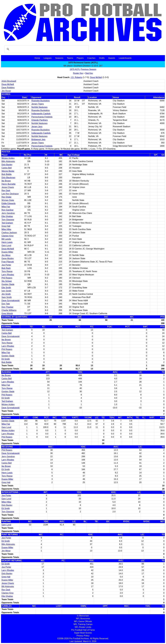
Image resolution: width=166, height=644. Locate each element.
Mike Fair (6, 207)
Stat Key (89, 73)
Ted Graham (7, 223)
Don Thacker (7, 307)
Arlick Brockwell (9, 81)
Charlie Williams (9, 310)
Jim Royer (6, 91)
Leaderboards (125, 58)
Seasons (59, 58)
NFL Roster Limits (83, 627)
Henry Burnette (9, 184)
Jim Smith (6, 294)
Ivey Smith (6, 291)
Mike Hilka (6, 229)
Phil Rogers (7, 278)
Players (80, 58)
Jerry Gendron (8, 213)
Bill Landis (6, 239)
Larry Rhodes (8, 275)
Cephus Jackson (9, 233)
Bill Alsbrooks (8, 586)
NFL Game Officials (83, 621)
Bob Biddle (7, 174)
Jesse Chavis (8, 187)
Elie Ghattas (7, 216)
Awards (112, 58)
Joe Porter (6, 265)
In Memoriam (83, 616)
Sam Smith (7, 297)
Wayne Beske (8, 171)
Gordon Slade (8, 284)
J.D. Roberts (76, 77)
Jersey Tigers (38, 104)
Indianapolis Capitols (41, 114)
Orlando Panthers (39, 120)
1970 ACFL (75, 69)
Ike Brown (6, 181)
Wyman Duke (8, 200)
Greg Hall (6, 226)
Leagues (48, 58)
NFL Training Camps (83, 624)
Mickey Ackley (8, 158)
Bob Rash (6, 268)
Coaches (91, 58)
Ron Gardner (8, 210)
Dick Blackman (8, 178)
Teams (70, 58)
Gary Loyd (6, 245)
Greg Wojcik (7, 313)
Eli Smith (6, 359)
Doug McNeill (8, 84)
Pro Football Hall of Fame (83, 630)
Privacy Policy (83, 636)
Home (37, 58)
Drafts (102, 58)
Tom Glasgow (8, 220)
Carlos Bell (7, 168)
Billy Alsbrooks (8, 161)
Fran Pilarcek (8, 262)
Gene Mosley (8, 258)
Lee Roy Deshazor (10, 194)
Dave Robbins (8, 88)
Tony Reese (7, 271)
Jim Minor (6, 255)
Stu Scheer (7, 281)
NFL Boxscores (83, 619)
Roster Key (78, 73)
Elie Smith (6, 288)
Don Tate (6, 304)
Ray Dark (6, 190)
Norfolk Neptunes (39, 107)
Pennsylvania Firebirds (42, 117)
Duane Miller (7, 252)
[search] (46, 49)
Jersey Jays (37, 127)
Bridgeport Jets (38, 139)
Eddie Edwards (9, 203)
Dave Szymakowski (11, 301)
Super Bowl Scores (83, 633)
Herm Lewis (7, 242)
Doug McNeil (96, 77)
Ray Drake (6, 197)
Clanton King (8, 236)
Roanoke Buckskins (41, 101)
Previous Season (88, 69)
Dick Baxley (7, 165)
